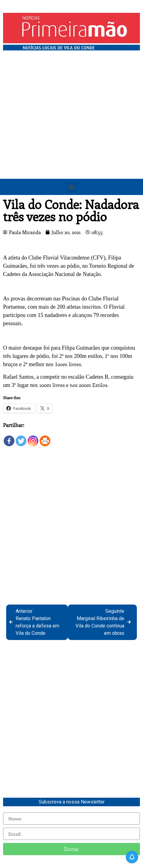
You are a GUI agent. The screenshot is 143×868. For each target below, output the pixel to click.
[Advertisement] (71, 128)
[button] (72, 187)
